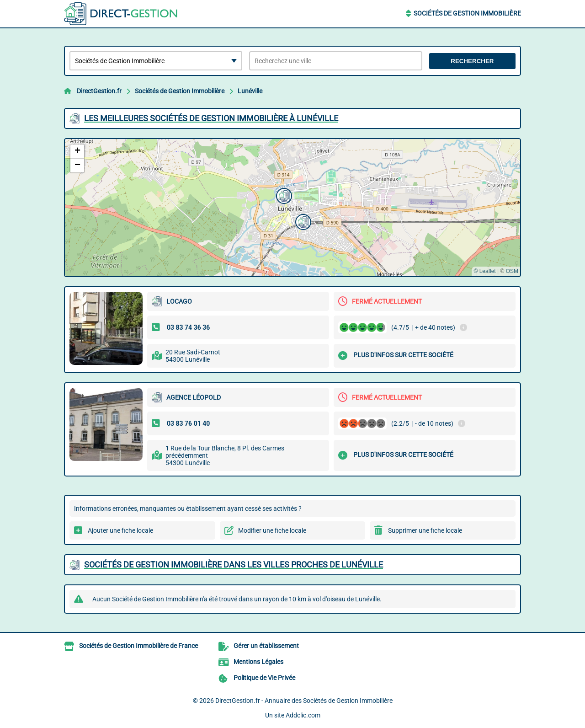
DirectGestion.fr (99, 91)
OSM (512, 271)
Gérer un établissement (266, 646)
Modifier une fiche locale (272, 530)
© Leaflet (484, 271)
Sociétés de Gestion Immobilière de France (138, 646)
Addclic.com (303, 715)
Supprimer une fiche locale (425, 530)
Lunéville (250, 91)
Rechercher (472, 61)
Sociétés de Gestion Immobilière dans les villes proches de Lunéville (234, 565)
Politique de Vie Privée (264, 678)
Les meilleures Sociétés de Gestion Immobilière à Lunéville (211, 118)
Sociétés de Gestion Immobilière (467, 13)
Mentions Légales (258, 662)
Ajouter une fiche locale (120, 530)
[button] (302, 221)
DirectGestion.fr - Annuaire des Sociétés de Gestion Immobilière (304, 701)
